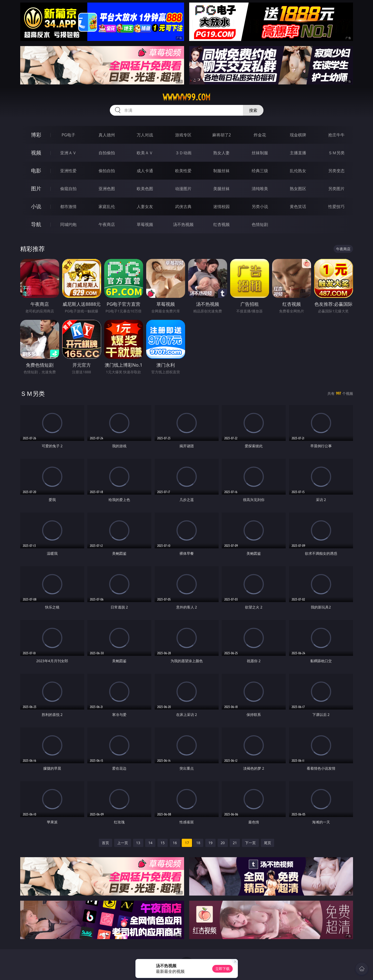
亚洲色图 (107, 189)
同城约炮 (68, 224)
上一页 (123, 843)
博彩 (36, 135)
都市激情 (68, 206)
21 (235, 843)
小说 (36, 206)
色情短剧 (260, 224)
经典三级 (260, 171)
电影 (36, 171)
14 (150, 843)
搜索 (253, 110)
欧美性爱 (183, 171)
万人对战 (145, 135)
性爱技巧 (336, 206)
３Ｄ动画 (183, 153)
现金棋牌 (298, 135)
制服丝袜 (221, 171)
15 (163, 843)
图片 (36, 188)
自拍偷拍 (107, 153)
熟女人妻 (221, 153)
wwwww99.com (186, 97)
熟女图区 (298, 189)
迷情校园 (221, 206)
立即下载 (222, 969)
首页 (105, 843)
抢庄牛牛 (336, 135)
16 (175, 843)
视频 (36, 153)
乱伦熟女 (298, 171)
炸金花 (260, 135)
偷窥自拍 (68, 189)
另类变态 (336, 171)
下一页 (250, 843)
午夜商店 (107, 224)
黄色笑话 (298, 206)
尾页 (268, 843)
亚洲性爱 (68, 171)
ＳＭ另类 (336, 153)
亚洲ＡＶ (68, 153)
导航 (36, 224)
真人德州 (107, 135)
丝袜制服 (260, 153)
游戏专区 (183, 135)
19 (210, 843)
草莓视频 (145, 224)
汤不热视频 (183, 224)
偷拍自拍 (107, 171)
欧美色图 (145, 189)
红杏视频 (221, 224)
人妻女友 (145, 206)
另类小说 (260, 206)
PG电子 (68, 135)
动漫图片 (183, 189)
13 (138, 843)
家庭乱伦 (107, 206)
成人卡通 (145, 171)
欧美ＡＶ (145, 153)
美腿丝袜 (221, 189)
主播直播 (298, 153)
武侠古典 (183, 206)
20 (223, 843)
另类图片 (336, 189)
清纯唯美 (260, 189)
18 (198, 843)
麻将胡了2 (222, 135)
